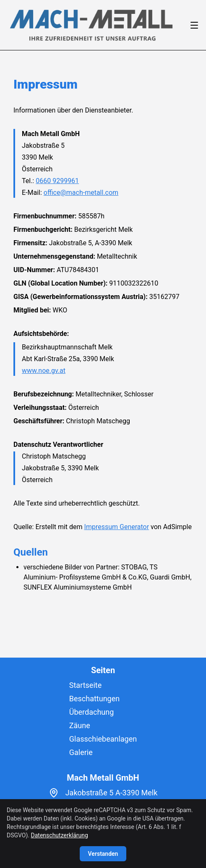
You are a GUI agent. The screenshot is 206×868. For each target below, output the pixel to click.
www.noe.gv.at (44, 371)
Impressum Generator (117, 527)
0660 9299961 (57, 181)
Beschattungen (94, 699)
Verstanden (103, 854)
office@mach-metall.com (81, 193)
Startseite (85, 685)
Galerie (81, 752)
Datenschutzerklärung (60, 835)
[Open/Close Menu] (194, 25)
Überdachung (92, 712)
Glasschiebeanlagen (103, 739)
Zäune (80, 725)
